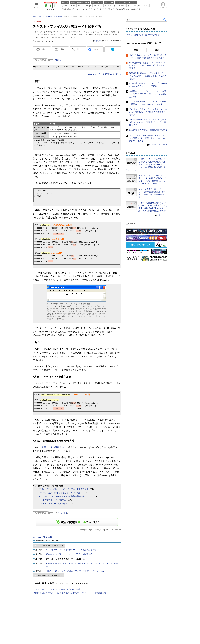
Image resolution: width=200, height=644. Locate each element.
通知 (62, 49)
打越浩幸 (97, 41)
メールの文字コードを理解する (52, 500)
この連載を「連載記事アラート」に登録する (77, 522)
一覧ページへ (162, 215)
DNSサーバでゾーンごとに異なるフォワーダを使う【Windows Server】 (77, 571)
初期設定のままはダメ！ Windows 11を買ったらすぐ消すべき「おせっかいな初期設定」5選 (148, 94)
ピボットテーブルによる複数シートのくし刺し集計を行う (71, 550)
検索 (165, 20)
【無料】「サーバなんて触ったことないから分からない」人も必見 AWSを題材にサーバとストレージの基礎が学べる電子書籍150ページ (146, 165)
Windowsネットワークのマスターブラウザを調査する (69, 554)
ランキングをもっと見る (158, 145)
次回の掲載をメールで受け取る (47, 540)
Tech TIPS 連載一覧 (42, 537)
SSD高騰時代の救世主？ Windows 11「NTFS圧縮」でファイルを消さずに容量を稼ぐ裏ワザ (148, 66)
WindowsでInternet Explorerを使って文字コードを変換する (64, 489)
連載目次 (60, 60)
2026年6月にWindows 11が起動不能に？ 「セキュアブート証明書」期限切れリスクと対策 (148, 76)
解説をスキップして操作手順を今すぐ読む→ (104, 74)
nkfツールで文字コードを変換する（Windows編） (60, 493)
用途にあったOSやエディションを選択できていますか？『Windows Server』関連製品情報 (70, 593)
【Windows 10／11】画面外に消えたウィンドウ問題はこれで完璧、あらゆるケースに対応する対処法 (148, 138)
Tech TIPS (62, 513)
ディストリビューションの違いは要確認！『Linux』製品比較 (59, 589)
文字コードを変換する (53, 447)
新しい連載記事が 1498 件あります (51, 546)
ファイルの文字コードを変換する (53, 504)
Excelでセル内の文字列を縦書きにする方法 (148, 130)
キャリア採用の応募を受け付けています (143, 35)
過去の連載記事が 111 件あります (50, 575)
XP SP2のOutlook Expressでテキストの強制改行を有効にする (65, 496)
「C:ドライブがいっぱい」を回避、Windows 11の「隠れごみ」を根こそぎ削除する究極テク (148, 112)
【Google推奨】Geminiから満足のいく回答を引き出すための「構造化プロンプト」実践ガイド (148, 122)
